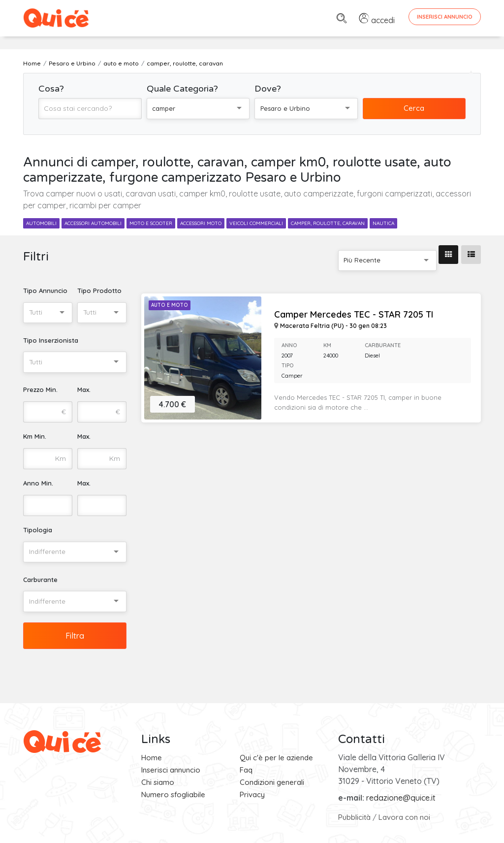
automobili (41, 223)
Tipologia (38, 530)
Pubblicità (354, 817)
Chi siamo (158, 782)
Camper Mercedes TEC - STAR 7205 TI (354, 315)
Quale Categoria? (182, 89)
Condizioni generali (272, 782)
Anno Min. (38, 483)
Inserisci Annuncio (445, 17)
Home (152, 758)
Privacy (252, 794)
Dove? (268, 89)
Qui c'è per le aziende (276, 758)
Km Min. (35, 436)
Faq (246, 770)
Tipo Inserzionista (51, 340)
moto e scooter (151, 223)
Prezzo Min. (40, 389)
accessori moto (201, 223)
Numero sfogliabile (173, 794)
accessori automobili (93, 223)
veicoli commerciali (256, 223)
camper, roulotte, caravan (328, 223)
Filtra (75, 636)
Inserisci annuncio (171, 770)
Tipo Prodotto (99, 291)
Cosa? (51, 89)
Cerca (414, 108)
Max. (84, 389)
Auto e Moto (170, 305)
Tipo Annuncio (45, 291)
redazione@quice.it (401, 798)
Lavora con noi (404, 817)
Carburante (40, 580)
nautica (383, 223)
